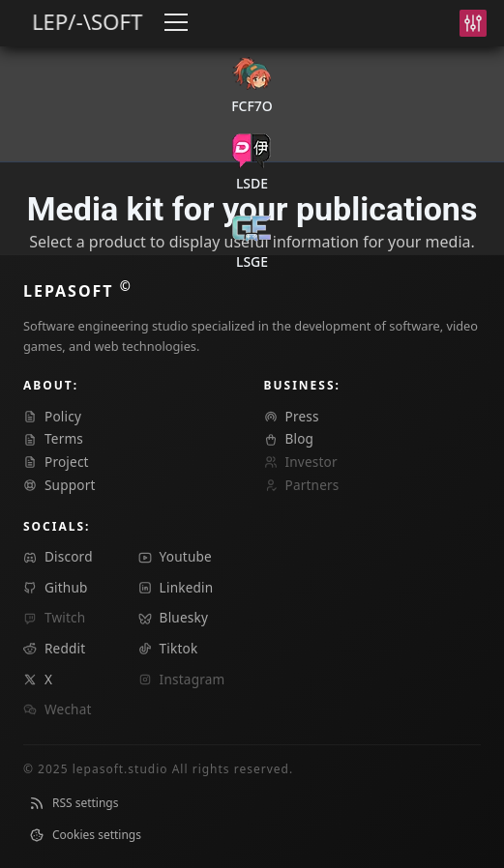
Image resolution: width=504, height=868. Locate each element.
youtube (175, 556)
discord (58, 556)
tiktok (168, 648)
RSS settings (74, 803)
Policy (52, 416)
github (56, 587)
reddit (54, 648)
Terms (53, 438)
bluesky (174, 617)
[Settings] (473, 23)
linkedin (176, 587)
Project (56, 462)
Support (59, 485)
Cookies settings (85, 835)
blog (289, 438)
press (292, 416)
